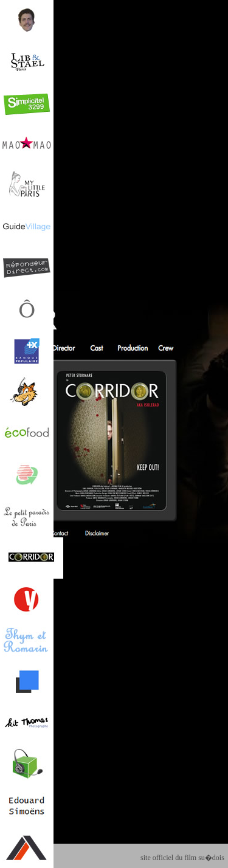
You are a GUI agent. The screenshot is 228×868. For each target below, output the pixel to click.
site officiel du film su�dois (182, 858)
